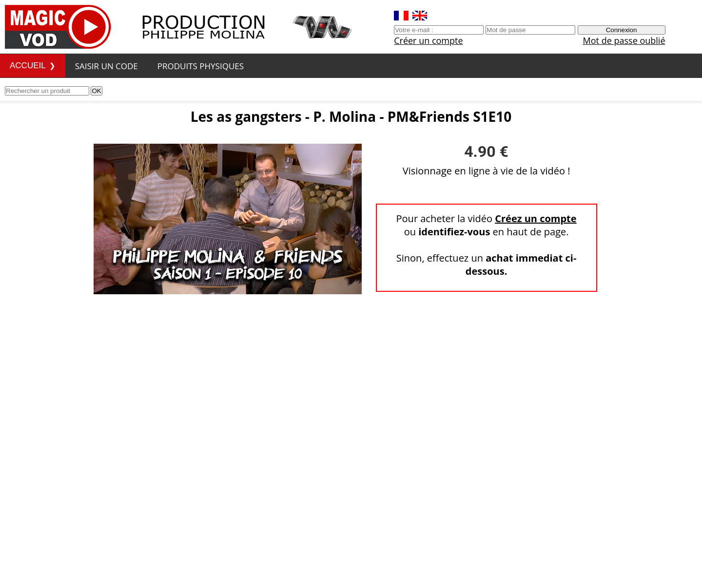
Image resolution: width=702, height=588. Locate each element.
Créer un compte (428, 40)
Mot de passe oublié (624, 40)
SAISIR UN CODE (107, 66)
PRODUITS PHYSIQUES (201, 66)
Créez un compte (536, 218)
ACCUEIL (28, 66)
